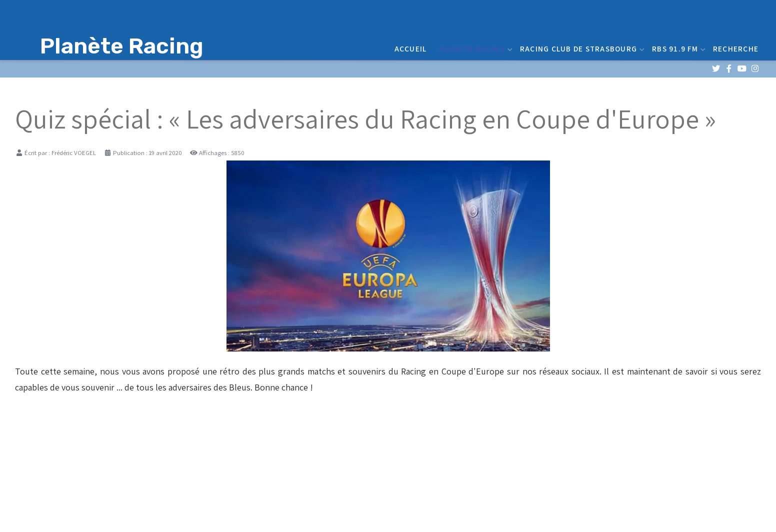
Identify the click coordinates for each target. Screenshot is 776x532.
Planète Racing (474, 48)
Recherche (736, 48)
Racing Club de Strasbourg (581, 48)
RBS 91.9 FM (677, 48)
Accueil (411, 48)
